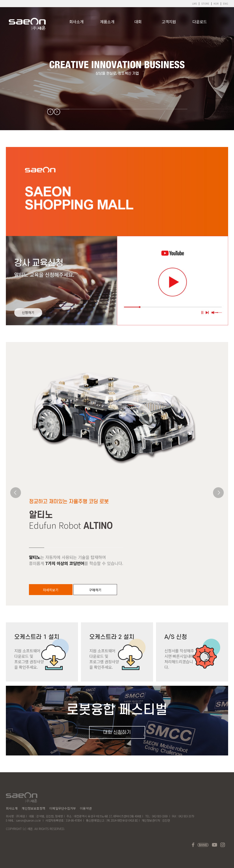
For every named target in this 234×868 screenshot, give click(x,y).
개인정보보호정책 (33, 808)
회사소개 (76, 22)
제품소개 (107, 22)
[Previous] (50, 112)
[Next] (57, 112)
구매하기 (95, 590)
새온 (30, 829)
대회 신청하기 (117, 732)
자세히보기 (51, 590)
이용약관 (86, 808)
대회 (138, 22)
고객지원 (169, 22)
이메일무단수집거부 (63, 808)
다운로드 (200, 22)
